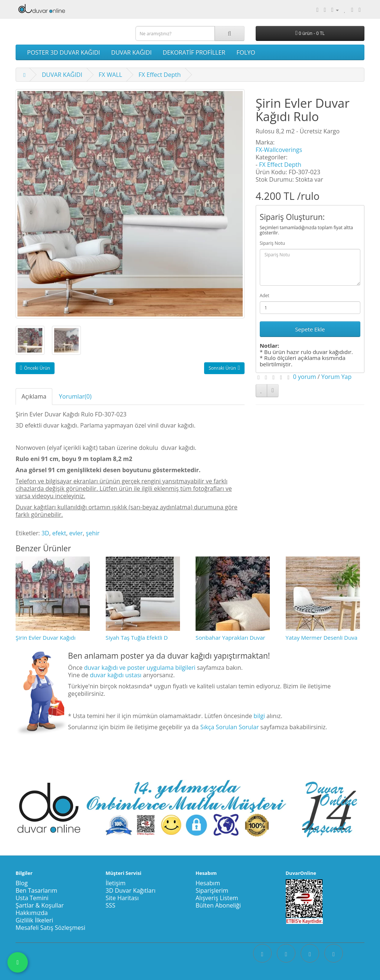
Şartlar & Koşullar (40, 905)
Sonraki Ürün (224, 368)
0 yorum (304, 377)
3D (45, 533)
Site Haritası (122, 898)
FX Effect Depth (160, 75)
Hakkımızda (32, 913)
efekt (59, 533)
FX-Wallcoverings (279, 150)
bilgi (259, 716)
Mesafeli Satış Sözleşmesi (50, 928)
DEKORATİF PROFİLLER (194, 52)
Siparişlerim (212, 890)
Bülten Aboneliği (218, 905)
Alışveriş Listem (217, 898)
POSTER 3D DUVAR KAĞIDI (64, 52)
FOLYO (246, 52)
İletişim (116, 883)
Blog (22, 883)
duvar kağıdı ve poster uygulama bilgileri (140, 668)
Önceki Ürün (35, 368)
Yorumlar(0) (75, 396)
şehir (93, 533)
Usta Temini (32, 898)
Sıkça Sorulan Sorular (230, 727)
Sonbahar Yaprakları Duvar (230, 637)
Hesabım (208, 883)
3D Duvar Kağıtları (131, 890)
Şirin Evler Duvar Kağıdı (45, 637)
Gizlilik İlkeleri (34, 920)
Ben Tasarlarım (36, 890)
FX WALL (110, 75)
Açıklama (34, 396)
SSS (111, 905)
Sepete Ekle (310, 329)
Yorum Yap (337, 377)
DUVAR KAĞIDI (132, 52)
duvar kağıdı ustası (116, 675)
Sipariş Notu (272, 243)
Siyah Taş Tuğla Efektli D (137, 637)
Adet (265, 296)
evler (76, 533)
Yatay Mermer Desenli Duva (322, 637)
